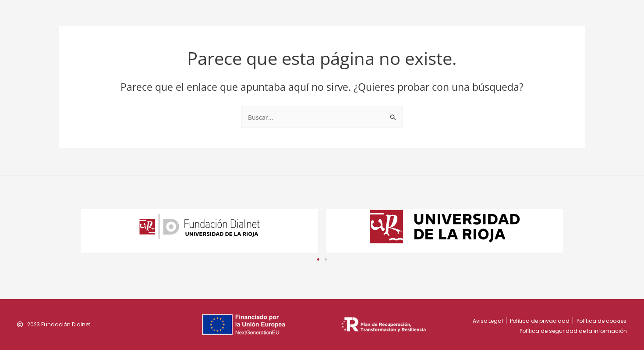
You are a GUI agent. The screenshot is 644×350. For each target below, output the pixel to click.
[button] (318, 259)
